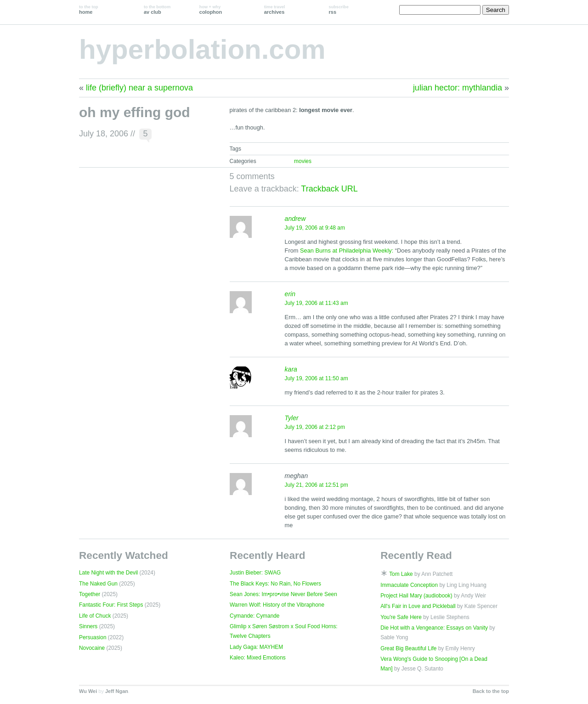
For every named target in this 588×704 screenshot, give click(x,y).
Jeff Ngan (117, 691)
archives (275, 10)
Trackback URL (329, 189)
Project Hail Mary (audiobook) (416, 596)
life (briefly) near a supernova (139, 88)
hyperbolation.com (202, 49)
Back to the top (491, 691)
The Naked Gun (98, 584)
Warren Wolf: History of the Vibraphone (277, 605)
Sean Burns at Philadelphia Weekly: (347, 251)
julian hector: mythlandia (458, 88)
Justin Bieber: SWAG (255, 573)
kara (291, 369)
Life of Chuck (95, 616)
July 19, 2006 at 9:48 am (315, 228)
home (89, 10)
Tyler (292, 418)
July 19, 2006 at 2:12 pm (315, 427)
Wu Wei (88, 691)
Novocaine (92, 648)
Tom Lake (401, 574)
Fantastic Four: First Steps (111, 605)
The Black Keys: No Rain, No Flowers (275, 584)
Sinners (88, 626)
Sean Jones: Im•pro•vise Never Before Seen (283, 594)
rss (339, 10)
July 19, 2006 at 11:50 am (317, 378)
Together (90, 594)
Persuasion (93, 637)
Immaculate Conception (409, 585)
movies (303, 161)
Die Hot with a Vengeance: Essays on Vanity (434, 628)
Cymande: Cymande (254, 616)
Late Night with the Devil (108, 573)
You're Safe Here (401, 617)
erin (290, 294)
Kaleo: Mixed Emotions (258, 658)
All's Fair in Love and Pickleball (418, 606)
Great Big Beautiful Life (408, 648)
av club (157, 10)
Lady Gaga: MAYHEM (256, 647)
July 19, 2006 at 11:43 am (317, 303)
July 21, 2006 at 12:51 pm (317, 485)
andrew (295, 219)
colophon (211, 10)
